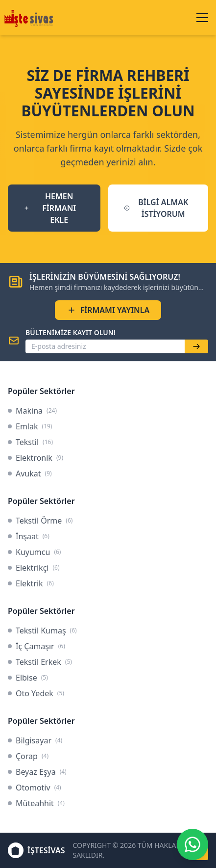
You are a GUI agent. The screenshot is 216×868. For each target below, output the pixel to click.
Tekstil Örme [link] (40, 521)
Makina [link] (32, 411)
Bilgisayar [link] (35, 740)
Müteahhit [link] (36, 803)
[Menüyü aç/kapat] (202, 18)
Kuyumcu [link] (34, 552)
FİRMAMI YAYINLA (108, 310)
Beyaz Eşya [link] (37, 772)
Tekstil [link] (30, 442)
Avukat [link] (30, 473)
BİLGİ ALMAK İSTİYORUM (156, 208)
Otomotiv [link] (35, 788)
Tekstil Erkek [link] (40, 662)
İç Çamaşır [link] (36, 646)
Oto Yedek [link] (36, 693)
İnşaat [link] (29, 536)
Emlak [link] (30, 426)
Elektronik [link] (36, 458)
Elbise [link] (28, 678)
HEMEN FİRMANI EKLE (50, 208)
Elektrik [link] (31, 583)
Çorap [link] (28, 756)
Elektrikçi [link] (34, 568)
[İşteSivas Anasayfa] (30, 18)
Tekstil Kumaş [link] (42, 631)
